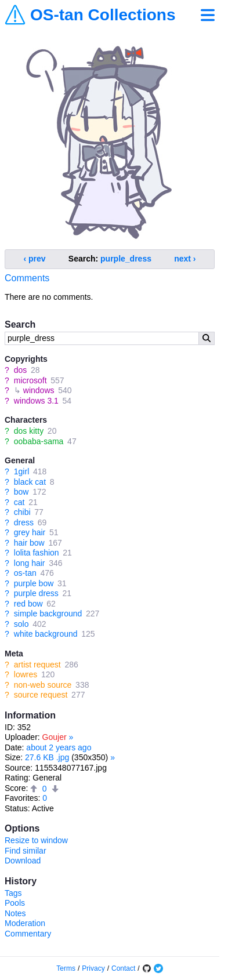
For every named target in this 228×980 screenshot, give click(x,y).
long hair (30, 563)
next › (185, 259)
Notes (15, 913)
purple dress (36, 593)
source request (41, 695)
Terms (66, 968)
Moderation (25, 923)
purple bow (34, 583)
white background (46, 634)
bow (21, 492)
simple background (48, 614)
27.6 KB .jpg (47, 757)
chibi (22, 512)
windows (39, 390)
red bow (28, 604)
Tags (13, 893)
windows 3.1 (36, 401)
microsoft (30, 380)
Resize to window (36, 840)
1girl (21, 471)
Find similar (26, 851)
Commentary (28, 934)
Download (23, 861)
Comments (27, 278)
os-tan (25, 573)
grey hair (30, 532)
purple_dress (126, 259)
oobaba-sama (39, 441)
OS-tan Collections (103, 15)
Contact (123, 968)
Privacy (93, 968)
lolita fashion (37, 553)
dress (24, 522)
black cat (30, 482)
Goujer (55, 737)
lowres (26, 674)
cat (19, 502)
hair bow (29, 543)
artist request (37, 665)
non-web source (43, 685)
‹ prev (35, 259)
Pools (15, 903)
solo (21, 624)
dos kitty (29, 431)
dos (21, 370)
